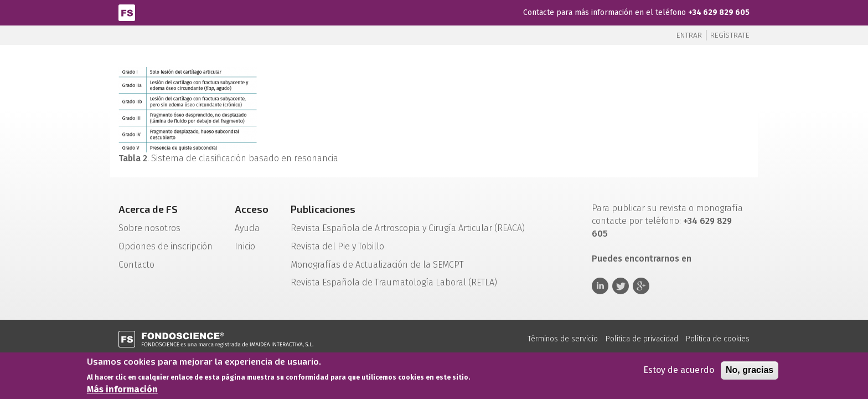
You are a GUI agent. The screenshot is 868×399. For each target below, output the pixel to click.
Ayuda (247, 228)
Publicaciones (323, 209)
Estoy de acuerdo (679, 373)
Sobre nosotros (149, 228)
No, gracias (750, 373)
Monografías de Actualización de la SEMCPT (377, 265)
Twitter (621, 286)
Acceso (252, 209)
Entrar (689, 35)
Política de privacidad (642, 339)
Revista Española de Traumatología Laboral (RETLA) (394, 282)
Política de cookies (718, 339)
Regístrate (730, 35)
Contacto (136, 265)
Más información (122, 392)
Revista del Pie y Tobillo (337, 246)
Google (641, 286)
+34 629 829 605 (719, 12)
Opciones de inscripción (166, 246)
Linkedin (600, 286)
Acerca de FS (148, 209)
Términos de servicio (563, 339)
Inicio (245, 246)
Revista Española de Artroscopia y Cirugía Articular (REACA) (408, 228)
